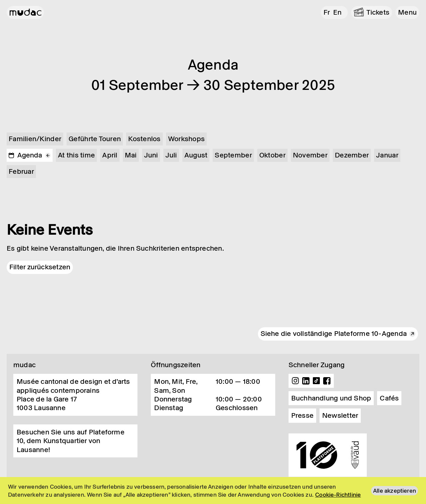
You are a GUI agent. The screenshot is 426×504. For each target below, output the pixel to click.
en (337, 12)
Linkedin (306, 381)
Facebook (327, 381)
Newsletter (340, 415)
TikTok (317, 381)
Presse (302, 415)
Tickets (378, 12)
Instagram (296, 381)
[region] (213, 491)
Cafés (389, 398)
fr (327, 12)
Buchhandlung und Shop (331, 398)
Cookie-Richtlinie (338, 495)
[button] (407, 12)
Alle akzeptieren (395, 491)
